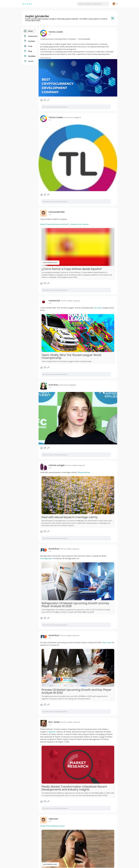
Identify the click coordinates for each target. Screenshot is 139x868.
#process (107, 643)
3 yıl (50, 34)
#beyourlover (84, 472)
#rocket (98, 308)
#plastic (52, 732)
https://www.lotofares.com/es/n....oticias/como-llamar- (65, 224)
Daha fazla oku (46, 58)
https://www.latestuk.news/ (52, 826)
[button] (93, 4)
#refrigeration (47, 559)
